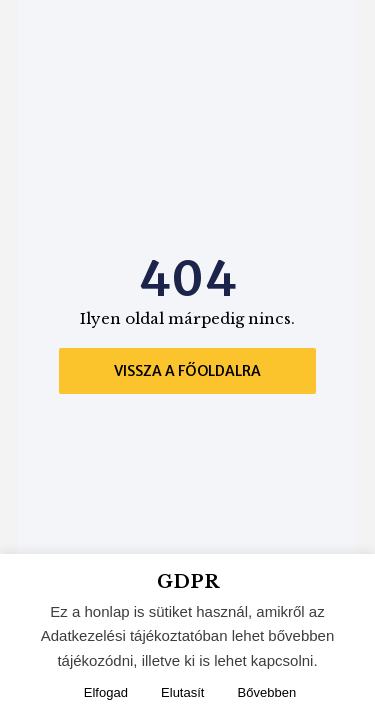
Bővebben (267, 692)
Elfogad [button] (106, 692)
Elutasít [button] (182, 692)
